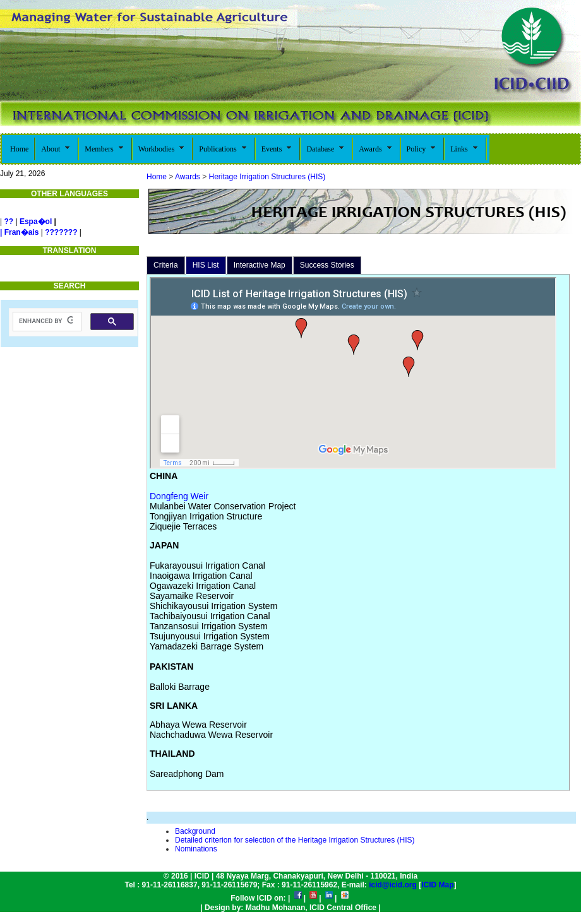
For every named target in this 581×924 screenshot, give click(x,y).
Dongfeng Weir (179, 496)
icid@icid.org (393, 885)
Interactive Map (260, 265)
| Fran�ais (19, 232)
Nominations (196, 849)
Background (195, 831)
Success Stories (327, 265)
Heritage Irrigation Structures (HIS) (266, 177)
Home (157, 177)
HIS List (206, 265)
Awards (188, 177)
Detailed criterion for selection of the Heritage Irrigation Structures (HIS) (295, 840)
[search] (46, 321)
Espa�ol (36, 222)
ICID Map (437, 885)
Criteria (166, 265)
